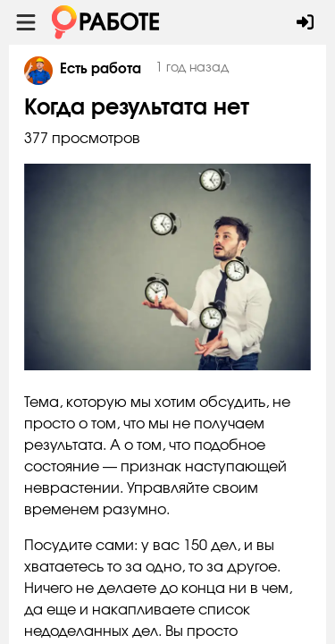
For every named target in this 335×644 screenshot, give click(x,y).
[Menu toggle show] (26, 22)
